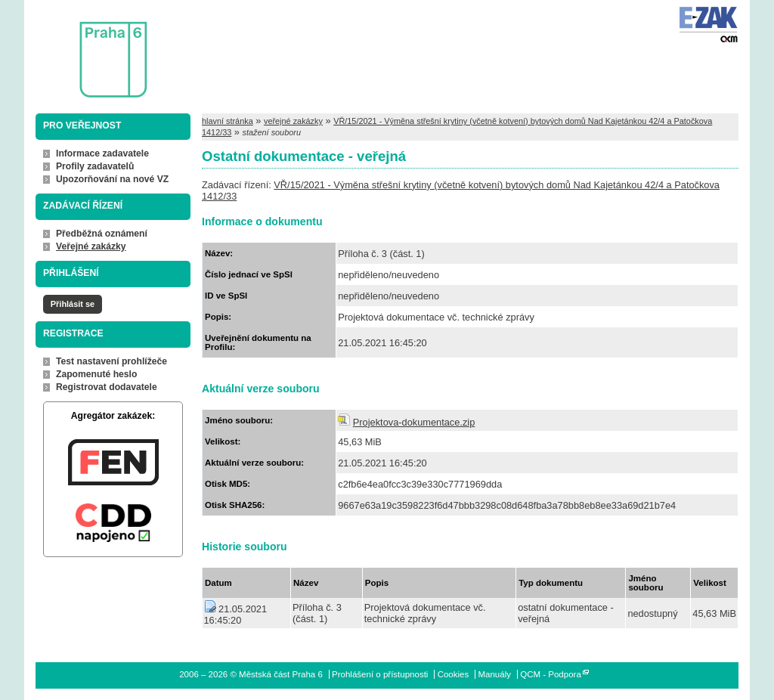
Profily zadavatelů (95, 166)
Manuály (494, 674)
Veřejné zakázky (91, 246)
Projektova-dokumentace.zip (414, 422)
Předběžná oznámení (102, 234)
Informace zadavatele (102, 153)
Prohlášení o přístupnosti (380, 674)
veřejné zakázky (293, 121)
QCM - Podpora (551, 674)
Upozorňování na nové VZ (112, 179)
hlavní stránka (228, 121)
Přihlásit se (73, 304)
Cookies (454, 674)
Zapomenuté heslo (96, 374)
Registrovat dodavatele (107, 387)
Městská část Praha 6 (91, 50)
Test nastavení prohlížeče (111, 361)
